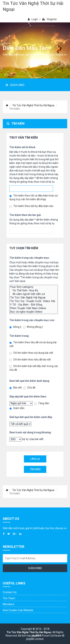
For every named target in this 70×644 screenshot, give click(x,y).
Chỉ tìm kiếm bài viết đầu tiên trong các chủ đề (34, 368)
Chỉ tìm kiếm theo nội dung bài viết (31, 353)
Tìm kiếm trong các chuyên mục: (29, 258)
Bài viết (15, 388)
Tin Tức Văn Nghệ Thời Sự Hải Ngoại (33, 6)
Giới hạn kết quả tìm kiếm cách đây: (31, 417)
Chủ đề (29, 388)
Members (9, 604)
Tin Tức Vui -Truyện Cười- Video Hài (34, 301)
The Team (9, 598)
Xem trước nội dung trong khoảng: (30, 432)
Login (33, 19)
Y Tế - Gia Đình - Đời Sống (34, 305)
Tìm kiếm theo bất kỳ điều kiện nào (31, 206)
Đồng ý (15, 327)
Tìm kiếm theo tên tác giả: (25, 215)
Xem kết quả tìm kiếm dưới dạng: (30, 381)
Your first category (34, 287)
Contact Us (10, 592)
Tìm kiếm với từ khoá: (23, 147)
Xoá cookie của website (18, 610)
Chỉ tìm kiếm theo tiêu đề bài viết (30, 360)
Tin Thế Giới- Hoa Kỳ (34, 291)
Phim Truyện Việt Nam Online (34, 308)
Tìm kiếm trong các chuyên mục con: (32, 320)
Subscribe (35, 568)
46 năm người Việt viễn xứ (34, 294)
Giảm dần (17, 408)
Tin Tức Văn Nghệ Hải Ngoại (34, 298)
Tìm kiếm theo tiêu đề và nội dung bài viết (33, 344)
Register (50, 19)
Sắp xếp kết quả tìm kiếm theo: (28, 397)
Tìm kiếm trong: (19, 336)
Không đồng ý (33, 327)
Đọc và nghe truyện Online (34, 312)
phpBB (35, 636)
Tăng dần (42, 403)
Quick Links (15, 85)
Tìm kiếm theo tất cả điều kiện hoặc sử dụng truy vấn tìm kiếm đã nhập (34, 197)
